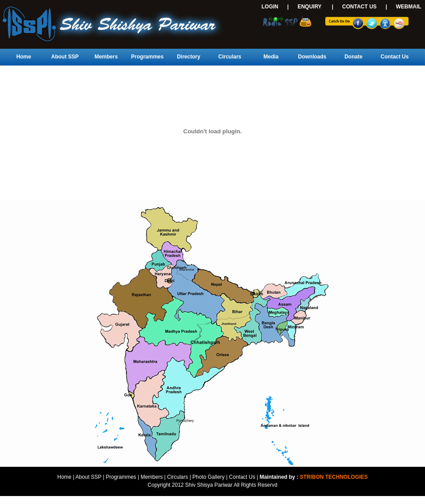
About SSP (65, 57)
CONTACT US (359, 7)
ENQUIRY (309, 7)
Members (106, 57)
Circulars (230, 57)
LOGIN (270, 7)
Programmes (147, 57)
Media (271, 57)
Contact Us (395, 57)
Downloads (312, 57)
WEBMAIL (408, 7)
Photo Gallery (209, 477)
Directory (189, 57)
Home (24, 57)
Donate (353, 57)
